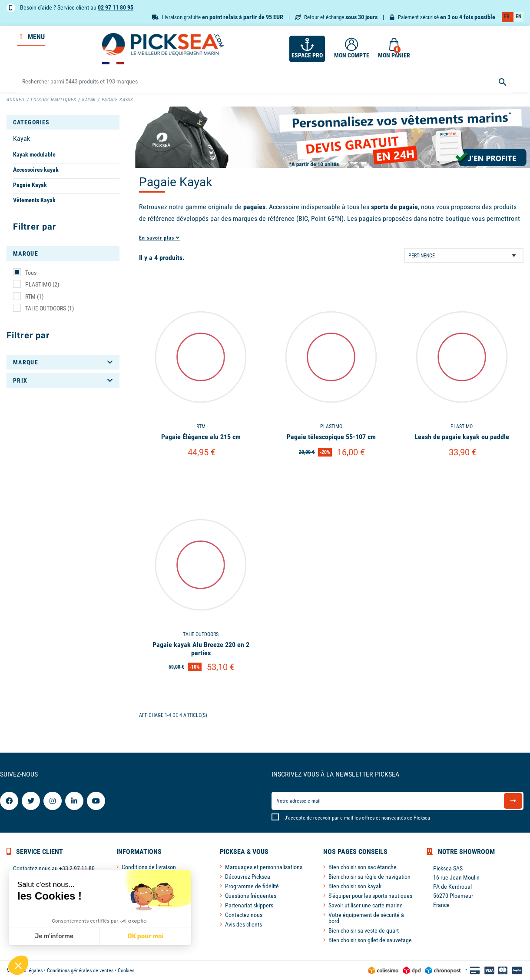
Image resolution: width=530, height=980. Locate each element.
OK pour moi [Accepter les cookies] (146, 936)
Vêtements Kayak (34, 200)
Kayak (22, 138)
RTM (34, 297)
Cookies (126, 970)
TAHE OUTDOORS (50, 308)
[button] (18, 965)
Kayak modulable (34, 154)
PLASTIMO (42, 284)
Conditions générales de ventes (80, 970)
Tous (31, 273)
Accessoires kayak (36, 170)
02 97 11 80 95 (116, 7)
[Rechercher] (265, 82)
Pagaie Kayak (30, 185)
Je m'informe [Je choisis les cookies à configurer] (54, 936)
